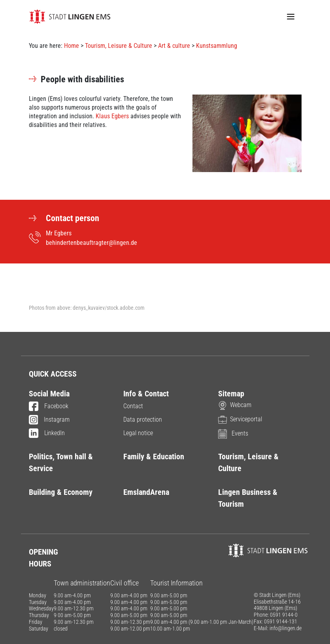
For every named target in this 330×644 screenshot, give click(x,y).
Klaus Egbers (112, 116)
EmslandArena (146, 492)
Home (72, 46)
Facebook (49, 407)
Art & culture (174, 46)
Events (233, 433)
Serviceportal (240, 419)
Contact (133, 406)
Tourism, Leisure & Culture (119, 46)
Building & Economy (61, 492)
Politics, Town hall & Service (61, 462)
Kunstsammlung (217, 46)
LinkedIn (47, 434)
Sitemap (231, 394)
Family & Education (154, 456)
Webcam (235, 405)
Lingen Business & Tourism (248, 498)
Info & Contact (146, 394)
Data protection (143, 420)
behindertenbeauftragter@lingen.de (91, 243)
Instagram (49, 420)
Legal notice (138, 433)
